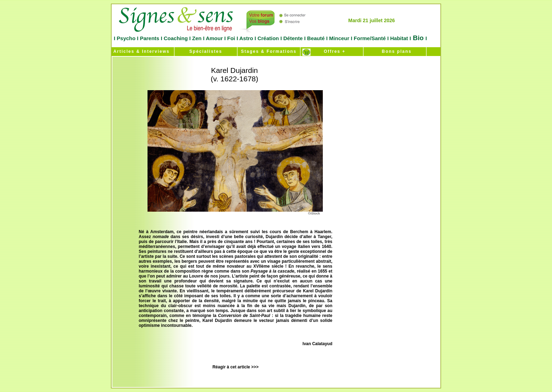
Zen (197, 38)
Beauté (316, 38)
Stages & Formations (269, 51)
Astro (246, 38)
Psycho (125, 38)
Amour (214, 38)
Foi (231, 38)
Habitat (399, 38)
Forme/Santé (370, 38)
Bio (418, 38)
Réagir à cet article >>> (235, 367)
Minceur (339, 38)
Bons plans (395, 51)
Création (268, 38)
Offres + (332, 51)
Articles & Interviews (141, 51)
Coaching (176, 38)
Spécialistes (206, 51)
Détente (294, 38)
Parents (149, 38)
